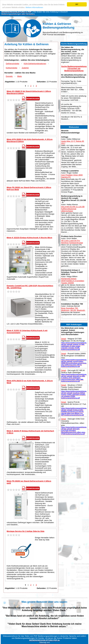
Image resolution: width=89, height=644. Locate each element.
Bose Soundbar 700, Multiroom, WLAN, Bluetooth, (73, 309)
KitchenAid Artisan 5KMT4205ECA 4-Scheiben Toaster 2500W (73, 281)
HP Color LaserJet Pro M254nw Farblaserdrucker (72, 242)
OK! (77, 4)
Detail (64, 339)
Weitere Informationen (42, 7)
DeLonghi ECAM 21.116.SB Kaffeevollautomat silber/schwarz (73, 209)
